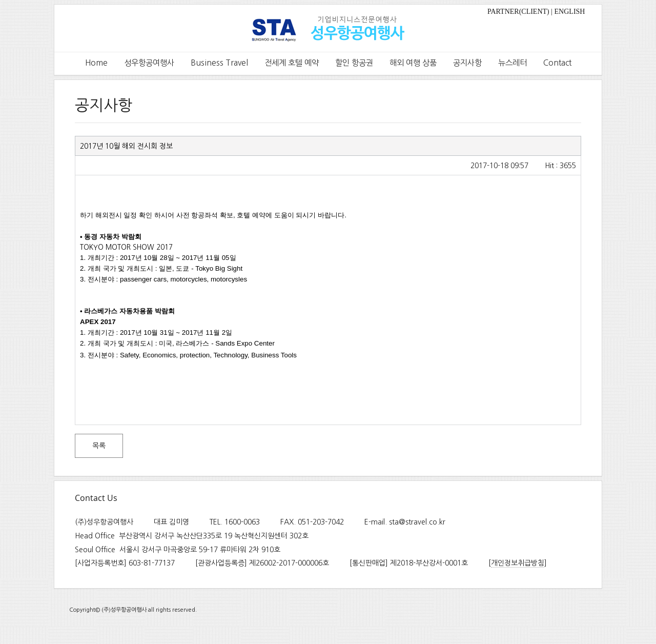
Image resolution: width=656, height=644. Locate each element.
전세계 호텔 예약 (292, 63)
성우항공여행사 (149, 63)
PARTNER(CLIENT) (518, 12)
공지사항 (467, 63)
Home (96, 63)
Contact (557, 63)
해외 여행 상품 (413, 63)
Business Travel (219, 63)
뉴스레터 (512, 63)
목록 (99, 446)
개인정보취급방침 (518, 563)
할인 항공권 (354, 63)
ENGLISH (570, 12)
